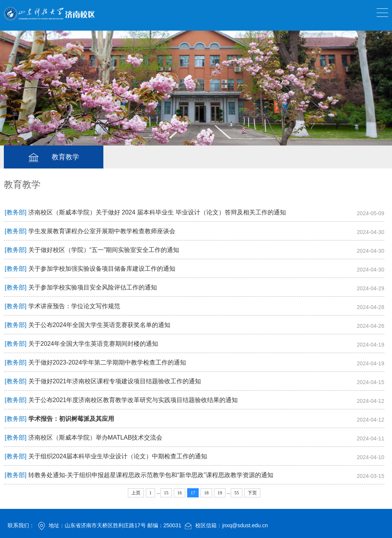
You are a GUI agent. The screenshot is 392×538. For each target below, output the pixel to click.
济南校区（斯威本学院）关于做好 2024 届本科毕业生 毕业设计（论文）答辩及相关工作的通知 (157, 212)
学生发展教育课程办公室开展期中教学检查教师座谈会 (102, 231)
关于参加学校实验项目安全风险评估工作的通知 (93, 287)
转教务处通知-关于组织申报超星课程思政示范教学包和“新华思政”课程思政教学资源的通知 (151, 475)
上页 (136, 493)
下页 (252, 493)
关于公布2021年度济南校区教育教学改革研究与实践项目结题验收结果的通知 (133, 400)
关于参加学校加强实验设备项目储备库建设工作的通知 (102, 269)
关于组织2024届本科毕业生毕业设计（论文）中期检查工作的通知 (118, 456)
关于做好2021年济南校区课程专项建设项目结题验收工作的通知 (115, 381)
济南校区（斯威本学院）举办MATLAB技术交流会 (96, 437)
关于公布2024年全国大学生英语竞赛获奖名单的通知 (100, 325)
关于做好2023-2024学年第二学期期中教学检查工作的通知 (107, 362)
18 (206, 493)
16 (180, 493)
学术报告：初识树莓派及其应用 (71, 419)
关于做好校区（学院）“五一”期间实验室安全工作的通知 (104, 250)
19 (220, 493)
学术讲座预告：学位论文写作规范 (74, 306)
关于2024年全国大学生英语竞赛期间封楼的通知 (93, 344)
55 (237, 493)
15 (166, 493)
